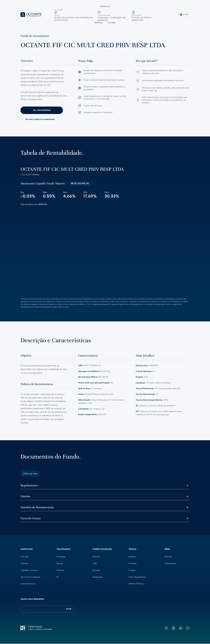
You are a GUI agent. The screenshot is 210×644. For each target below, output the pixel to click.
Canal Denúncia (28, 584)
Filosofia (133, 564)
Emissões (61, 557)
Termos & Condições (31, 577)
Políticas (61, 571)
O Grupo (25, 557)
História (96, 557)
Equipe (60, 564)
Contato (111, 23)
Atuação (97, 571)
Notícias (98, 23)
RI (58, 577)
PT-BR (184, 15)
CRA (95, 564)
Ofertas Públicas (136, 584)
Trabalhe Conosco (29, 571)
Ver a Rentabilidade (40, 110)
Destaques (98, 577)
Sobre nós (105, 6)
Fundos (132, 571)
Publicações (170, 564)
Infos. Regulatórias (137, 577)
